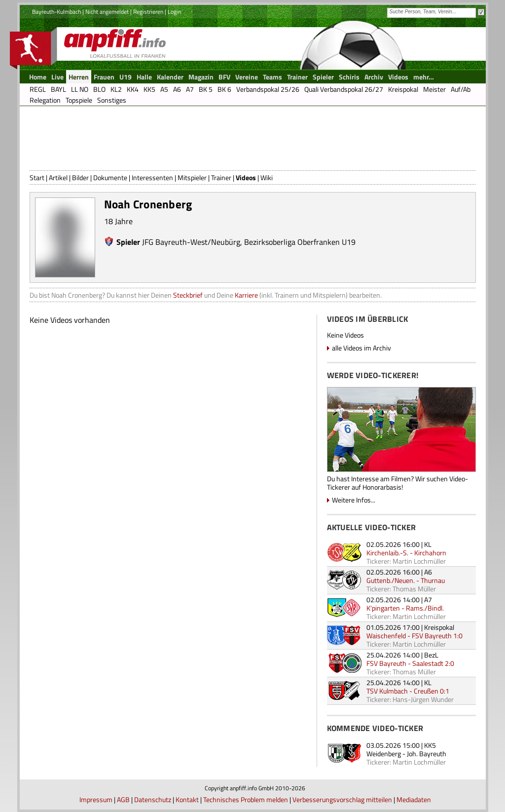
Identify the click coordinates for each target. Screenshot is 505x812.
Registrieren (148, 12)
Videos (246, 177)
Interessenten (152, 177)
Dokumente (110, 177)
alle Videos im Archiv (361, 348)
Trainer (221, 177)
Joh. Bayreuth (427, 754)
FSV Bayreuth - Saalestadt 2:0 (410, 663)
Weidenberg (384, 754)
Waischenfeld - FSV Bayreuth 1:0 (415, 636)
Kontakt (187, 799)
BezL (431, 655)
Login (174, 12)
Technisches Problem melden (246, 799)
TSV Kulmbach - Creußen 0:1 (408, 691)
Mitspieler (192, 177)
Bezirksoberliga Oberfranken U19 (300, 242)
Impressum (96, 799)
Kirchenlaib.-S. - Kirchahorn (406, 553)
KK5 (430, 745)
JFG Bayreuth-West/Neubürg (191, 242)
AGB (123, 799)
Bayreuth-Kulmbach (56, 12)
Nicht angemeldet (107, 12)
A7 (428, 599)
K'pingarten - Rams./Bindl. (405, 608)
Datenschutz (153, 799)
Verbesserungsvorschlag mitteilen (342, 799)
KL (428, 544)
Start (37, 177)
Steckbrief (188, 295)
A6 (428, 572)
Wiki (267, 177)
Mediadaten (414, 799)
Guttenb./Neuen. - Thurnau (406, 580)
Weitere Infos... (354, 500)
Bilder (80, 177)
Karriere (246, 295)
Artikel (58, 177)
